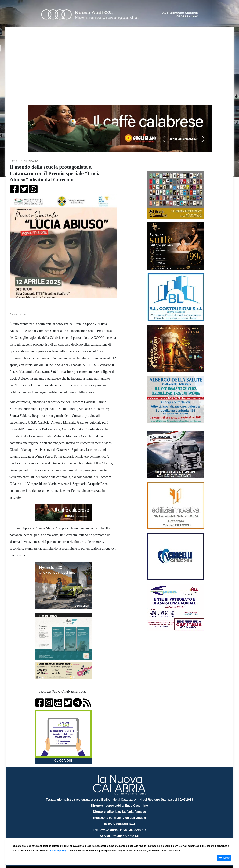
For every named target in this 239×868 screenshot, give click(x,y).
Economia (106, 92)
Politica (63, 92)
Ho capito (224, 858)
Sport (120, 92)
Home (18, 92)
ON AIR (216, 93)
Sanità (76, 92)
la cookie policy (58, 851)
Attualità (89, 92)
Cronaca (48, 92)
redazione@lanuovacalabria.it (128, 836)
